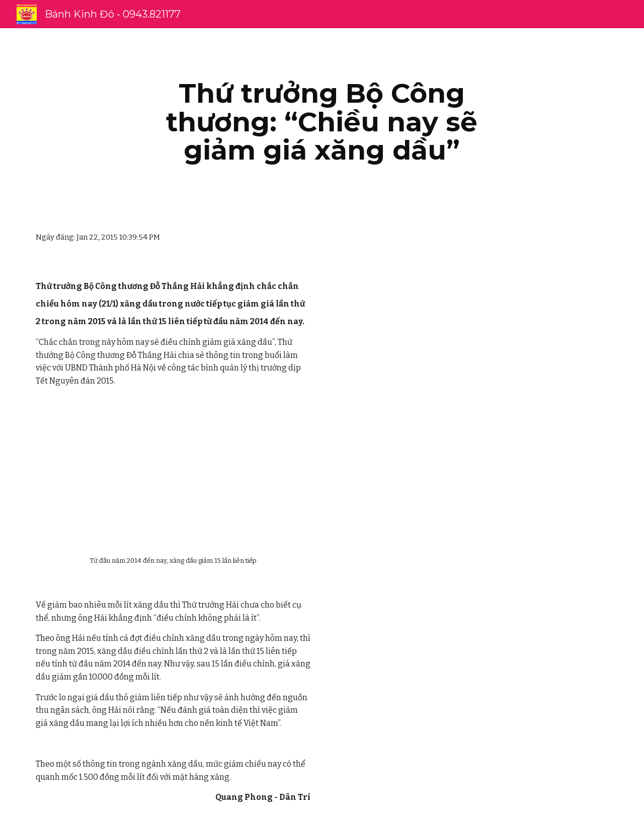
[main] (322, 122)
